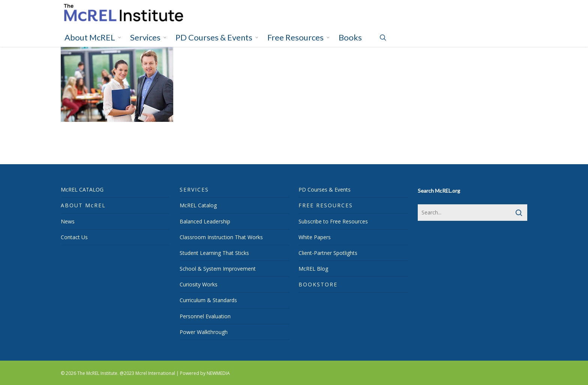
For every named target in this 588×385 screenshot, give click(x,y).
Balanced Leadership (205, 221)
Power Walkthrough (204, 332)
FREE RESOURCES (326, 205)
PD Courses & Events (325, 190)
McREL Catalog (198, 205)
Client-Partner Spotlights (328, 253)
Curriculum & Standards (208, 300)
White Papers (315, 237)
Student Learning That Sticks (214, 253)
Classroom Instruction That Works (221, 237)
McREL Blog (313, 269)
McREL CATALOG (82, 190)
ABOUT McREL (83, 205)
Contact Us (74, 237)
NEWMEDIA (218, 373)
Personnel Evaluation (205, 316)
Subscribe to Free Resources (333, 221)
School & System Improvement (218, 269)
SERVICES (194, 190)
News (68, 221)
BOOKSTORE (318, 284)
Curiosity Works (199, 284)
